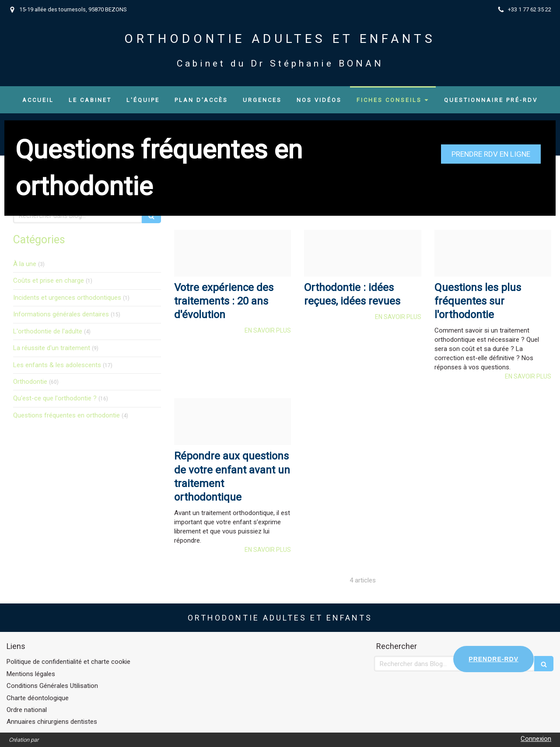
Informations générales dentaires (61, 314)
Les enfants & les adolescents (57, 365)
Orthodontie (30, 382)
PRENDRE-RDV (493, 659)
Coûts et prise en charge (49, 281)
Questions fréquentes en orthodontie (66, 415)
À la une (25, 264)
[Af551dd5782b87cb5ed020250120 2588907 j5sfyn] (233, 422)
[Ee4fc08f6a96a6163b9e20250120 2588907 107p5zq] (493, 253)
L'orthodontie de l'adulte (48, 331)
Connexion (536, 739)
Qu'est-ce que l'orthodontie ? (55, 398)
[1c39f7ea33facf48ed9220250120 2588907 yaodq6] (233, 253)
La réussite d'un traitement (52, 348)
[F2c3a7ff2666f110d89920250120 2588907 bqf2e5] (362, 253)
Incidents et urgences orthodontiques (67, 298)
